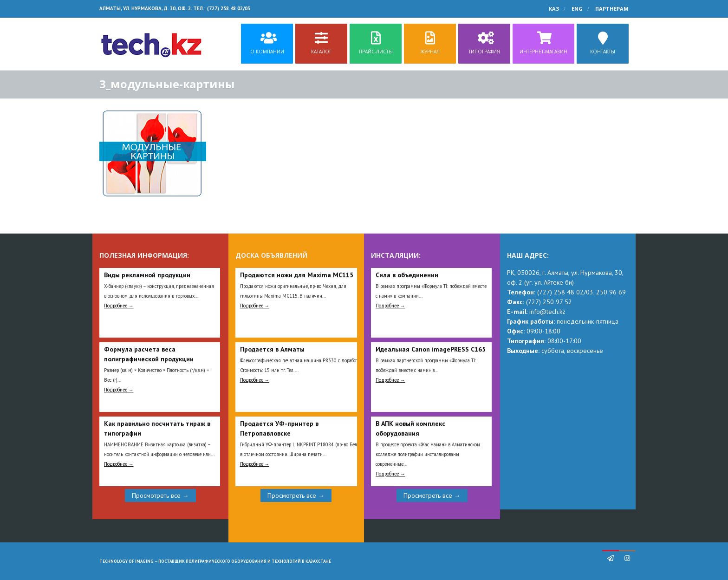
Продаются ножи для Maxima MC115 (297, 275)
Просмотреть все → (160, 495)
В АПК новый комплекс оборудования (410, 428)
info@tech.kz (547, 312)
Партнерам (612, 9)
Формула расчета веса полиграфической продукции (149, 354)
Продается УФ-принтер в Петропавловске (279, 428)
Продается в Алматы (272, 349)
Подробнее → (119, 306)
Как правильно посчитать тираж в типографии (157, 428)
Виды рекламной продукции (147, 275)
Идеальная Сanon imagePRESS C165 (431, 349)
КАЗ (554, 9)
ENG (577, 9)
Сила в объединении (407, 275)
